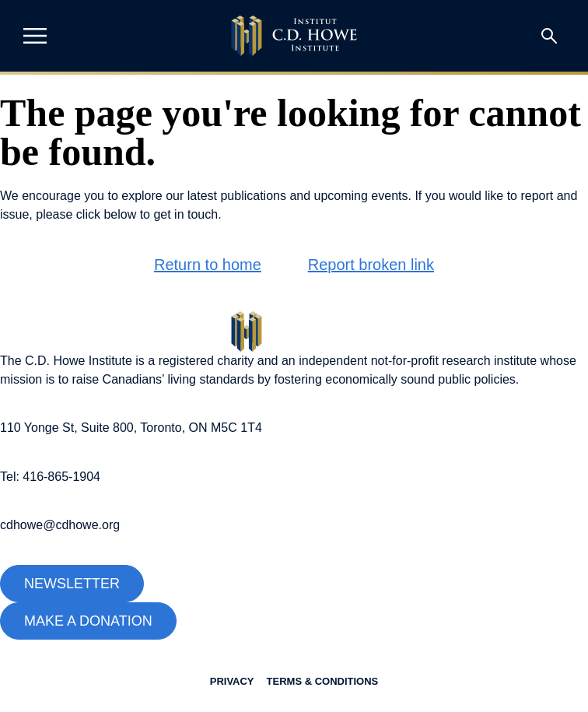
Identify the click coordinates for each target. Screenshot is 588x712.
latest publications (237, 196)
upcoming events (361, 196)
